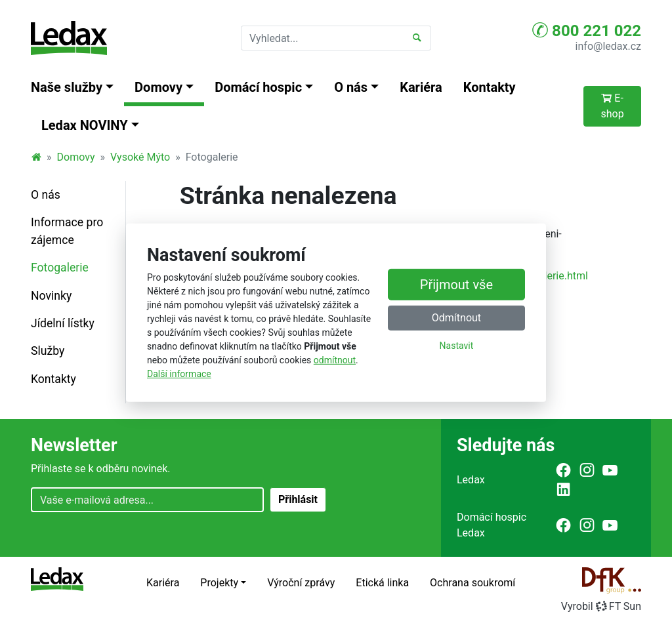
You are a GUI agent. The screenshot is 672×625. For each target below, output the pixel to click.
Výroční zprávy (301, 583)
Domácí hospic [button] (258, 87)
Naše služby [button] (67, 87)
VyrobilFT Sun (601, 606)
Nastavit (457, 346)
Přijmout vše (456, 285)
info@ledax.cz (608, 46)
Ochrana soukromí (472, 583)
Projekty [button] (219, 583)
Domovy (76, 157)
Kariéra (421, 87)
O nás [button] (351, 87)
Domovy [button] (158, 87)
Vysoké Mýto (140, 157)
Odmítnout (456, 318)
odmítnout (335, 360)
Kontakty (490, 87)
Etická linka (382, 583)
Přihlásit (298, 499)
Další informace (179, 374)
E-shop (612, 106)
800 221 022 (587, 30)
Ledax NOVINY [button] (85, 125)
